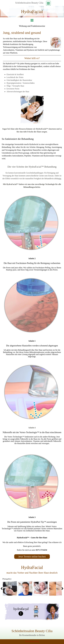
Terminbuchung (32, 641)
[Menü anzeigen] (48, 3)
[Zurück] (2, 589)
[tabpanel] (32, 12)
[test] (32, 557)
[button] (10, 589)
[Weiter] (62, 589)
